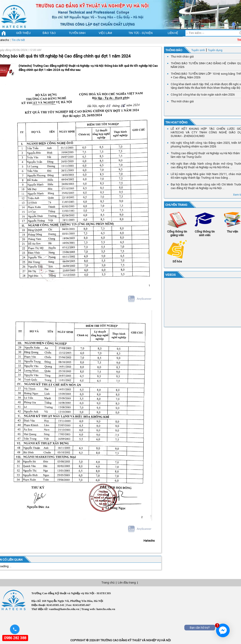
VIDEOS (170, 275)
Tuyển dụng (215, 50)
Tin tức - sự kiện (140, 33)
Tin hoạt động (176, 122)
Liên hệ (173, 33)
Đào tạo (49, 33)
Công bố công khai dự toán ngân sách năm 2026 (203, 95)
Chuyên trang (176, 205)
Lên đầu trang (127, 583)
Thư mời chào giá (182, 56)
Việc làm (105, 33)
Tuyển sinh (77, 33)
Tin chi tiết (18, 40)
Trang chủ (108, 583)
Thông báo (174, 50)
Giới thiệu (23, 33)
